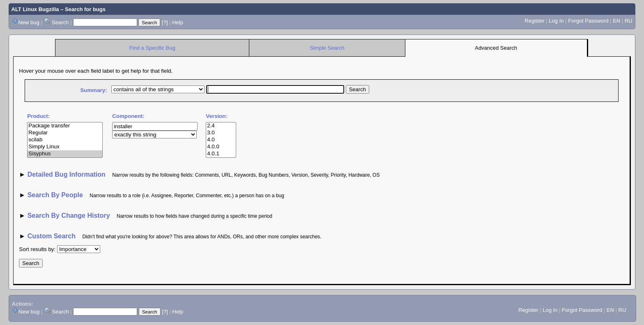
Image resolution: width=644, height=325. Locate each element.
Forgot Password (588, 21)
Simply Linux (65, 147)
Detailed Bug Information (68, 174)
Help (178, 22)
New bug (29, 22)
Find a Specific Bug (152, 48)
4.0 (221, 140)
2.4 (221, 126)
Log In (556, 21)
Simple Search (327, 48)
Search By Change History (69, 216)
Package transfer (65, 126)
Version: (217, 116)
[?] (165, 22)
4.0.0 (221, 147)
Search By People (55, 195)
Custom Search (52, 236)
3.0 (221, 133)
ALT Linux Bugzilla (35, 9)
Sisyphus (65, 154)
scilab (65, 140)
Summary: (93, 90)
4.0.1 (221, 154)
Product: (38, 116)
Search (60, 22)
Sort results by (36, 249)
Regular (65, 133)
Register (534, 21)
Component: (128, 116)
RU (629, 21)
